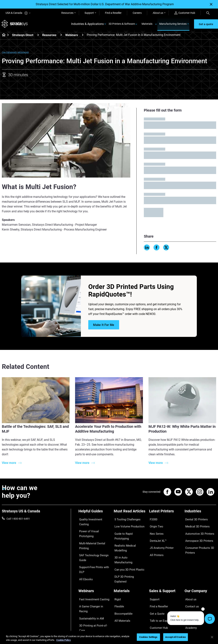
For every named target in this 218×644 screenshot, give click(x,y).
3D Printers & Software (122, 25)
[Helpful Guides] (94, 514)
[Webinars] (83, 36)
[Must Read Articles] (130, 514)
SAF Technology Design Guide (92, 548)
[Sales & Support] (165, 576)
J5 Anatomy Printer (160, 542)
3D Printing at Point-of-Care (92, 601)
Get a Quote (156, 594)
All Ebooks (84, 566)
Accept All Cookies (176, 637)
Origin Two (155, 525)
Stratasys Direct (23, 36)
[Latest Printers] (165, 514)
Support (89, 13)
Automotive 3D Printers (198, 531)
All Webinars (85, 615)
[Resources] (61, 36)
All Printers (155, 547)
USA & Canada (18, 13)
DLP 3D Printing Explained (129, 553)
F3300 (153, 520)
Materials (147, 25)
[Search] (208, 13)
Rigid (117, 583)
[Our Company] (200, 576)
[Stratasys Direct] (38, 36)
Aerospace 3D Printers (197, 536)
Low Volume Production (128, 525)
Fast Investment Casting (93, 583)
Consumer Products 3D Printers (198, 544)
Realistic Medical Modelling (129, 536)
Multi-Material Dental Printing (90, 538)
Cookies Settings (148, 637)
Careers (137, 13)
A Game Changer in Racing (94, 588)
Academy (190, 604)
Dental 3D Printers (195, 520)
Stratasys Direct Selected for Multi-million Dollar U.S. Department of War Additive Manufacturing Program (105, 4)
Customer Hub (185, 13)
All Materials (121, 599)
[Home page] (3, 36)
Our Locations (193, 594)
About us (158, 13)
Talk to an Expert (159, 599)
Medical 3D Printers (196, 525)
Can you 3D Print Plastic (128, 547)
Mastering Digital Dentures (94, 609)
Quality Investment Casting (94, 520)
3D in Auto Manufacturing (129, 542)
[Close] (211, 4)
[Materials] (130, 576)
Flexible (118, 588)
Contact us (191, 588)
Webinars (72, 36)
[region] (109, 637)
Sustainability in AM (90, 594)
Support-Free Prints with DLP (92, 559)
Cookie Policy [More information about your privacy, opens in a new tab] (64, 640)
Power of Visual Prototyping (87, 528)
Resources (67, 13)
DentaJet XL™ (157, 536)
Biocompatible (122, 594)
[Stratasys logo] (15, 25)
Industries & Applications (87, 25)
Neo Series (155, 531)
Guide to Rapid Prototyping (129, 531)
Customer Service (159, 610)
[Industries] (200, 514)
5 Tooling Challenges (126, 520)
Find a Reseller (113, 13)
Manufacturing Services (173, 25)
